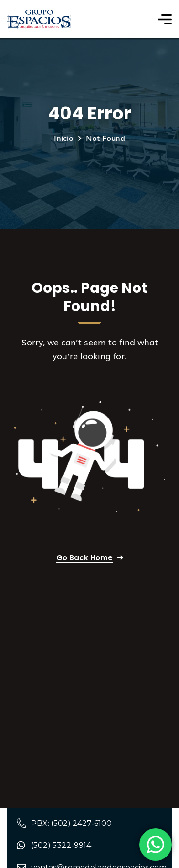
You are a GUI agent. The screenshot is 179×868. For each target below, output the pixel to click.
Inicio (64, 138)
